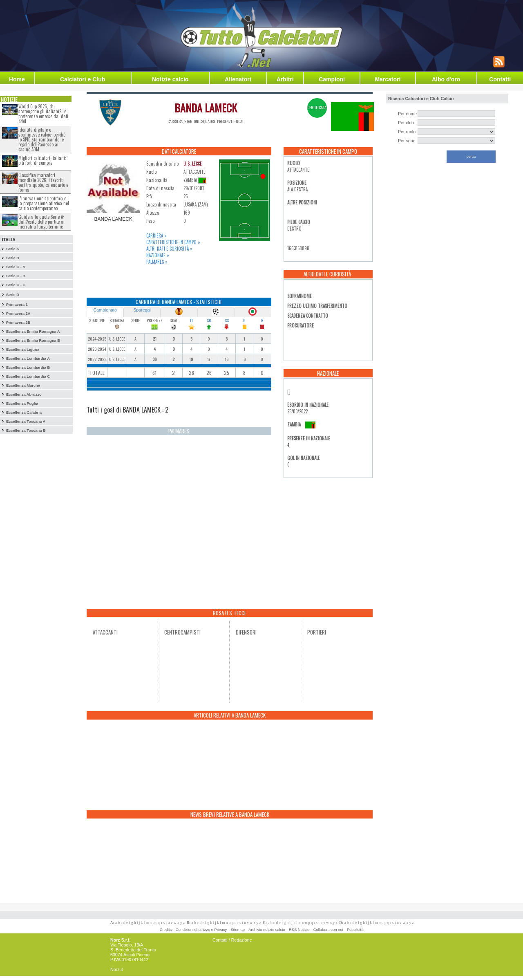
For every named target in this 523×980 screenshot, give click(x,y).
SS (227, 320)
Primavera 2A (18, 314)
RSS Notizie (299, 930)
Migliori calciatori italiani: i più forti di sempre (44, 160)
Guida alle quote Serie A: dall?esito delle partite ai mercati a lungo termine (41, 222)
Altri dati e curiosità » (169, 249)
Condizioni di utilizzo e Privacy (201, 930)
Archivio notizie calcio (267, 930)
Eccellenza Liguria (23, 350)
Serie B (13, 258)
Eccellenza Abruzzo (24, 395)
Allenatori (238, 79)
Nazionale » (158, 255)
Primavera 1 (17, 305)
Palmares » (157, 262)
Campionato (105, 310)
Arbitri (285, 79)
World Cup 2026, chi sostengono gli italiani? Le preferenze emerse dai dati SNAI (43, 114)
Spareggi (142, 310)
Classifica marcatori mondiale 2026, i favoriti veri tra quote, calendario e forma (43, 182)
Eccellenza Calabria (24, 413)
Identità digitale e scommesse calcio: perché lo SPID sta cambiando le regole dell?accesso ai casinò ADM (42, 139)
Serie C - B (16, 276)
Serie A (13, 249)
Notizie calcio (170, 79)
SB (209, 320)
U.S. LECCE (193, 164)
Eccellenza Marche (23, 386)
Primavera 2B (18, 323)
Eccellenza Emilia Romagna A (33, 332)
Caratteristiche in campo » (173, 242)
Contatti (500, 79)
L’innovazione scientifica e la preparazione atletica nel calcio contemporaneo (44, 203)
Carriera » (156, 235)
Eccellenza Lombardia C (28, 377)
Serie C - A (16, 267)
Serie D (13, 295)
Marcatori (388, 79)
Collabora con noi (328, 930)
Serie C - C (16, 285)
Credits (166, 930)
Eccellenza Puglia (22, 404)
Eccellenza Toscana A (26, 422)
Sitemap (238, 930)
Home (17, 79)
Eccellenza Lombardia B (28, 368)
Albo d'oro (446, 79)
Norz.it (117, 969)
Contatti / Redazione (232, 940)
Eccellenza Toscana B (26, 431)
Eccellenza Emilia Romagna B (33, 341)
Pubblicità (355, 930)
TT (191, 320)
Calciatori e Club (83, 79)
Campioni (332, 79)
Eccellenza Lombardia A (28, 359)
